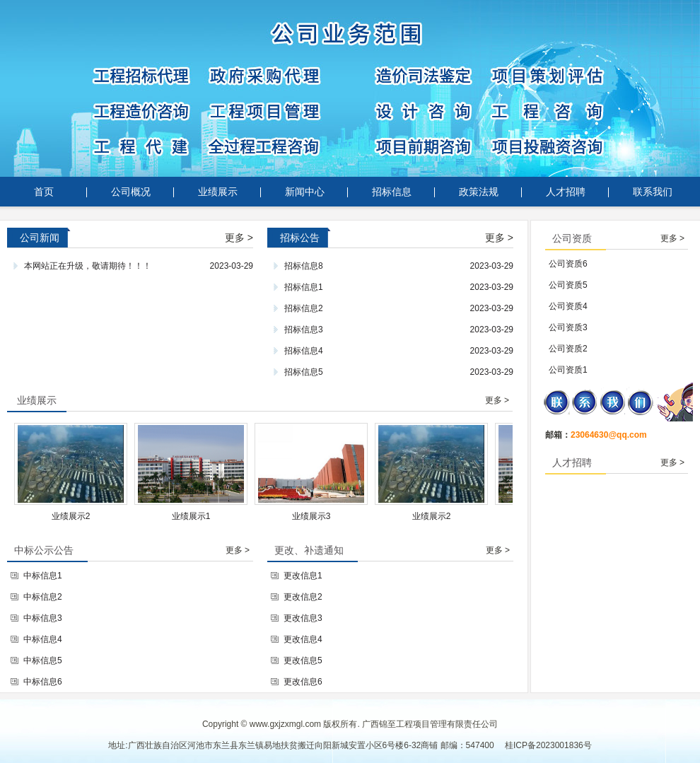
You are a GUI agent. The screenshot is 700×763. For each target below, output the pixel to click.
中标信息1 (43, 576)
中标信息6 (43, 682)
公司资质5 (568, 285)
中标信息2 (43, 597)
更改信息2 (303, 597)
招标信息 (392, 192)
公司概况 (131, 192)
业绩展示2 (78, 516)
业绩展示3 (319, 516)
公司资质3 (568, 327)
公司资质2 (568, 349)
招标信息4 (304, 351)
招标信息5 (304, 372)
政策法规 (479, 192)
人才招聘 (566, 192)
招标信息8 (304, 266)
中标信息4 (43, 639)
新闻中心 (305, 192)
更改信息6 (303, 682)
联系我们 (653, 192)
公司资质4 (568, 306)
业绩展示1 (198, 516)
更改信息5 (303, 660)
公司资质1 (568, 370)
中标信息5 (43, 660)
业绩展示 (218, 192)
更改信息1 (303, 576)
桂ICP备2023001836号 (548, 745)
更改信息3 (303, 618)
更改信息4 (303, 639)
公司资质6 (568, 264)
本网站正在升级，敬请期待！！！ (88, 266)
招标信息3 (304, 330)
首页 (44, 192)
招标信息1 (304, 287)
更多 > (239, 238)
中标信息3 (43, 618)
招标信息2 (304, 308)
